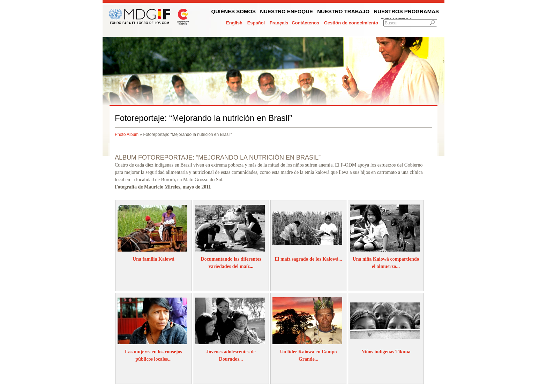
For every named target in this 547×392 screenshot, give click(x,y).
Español (256, 23)
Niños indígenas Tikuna (386, 352)
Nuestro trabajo (343, 11)
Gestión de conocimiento (351, 23)
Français (279, 23)
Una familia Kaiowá (153, 259)
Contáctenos (305, 23)
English (234, 23)
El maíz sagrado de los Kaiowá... (308, 259)
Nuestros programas (406, 11)
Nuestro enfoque (286, 11)
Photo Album (127, 134)
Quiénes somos (234, 11)
